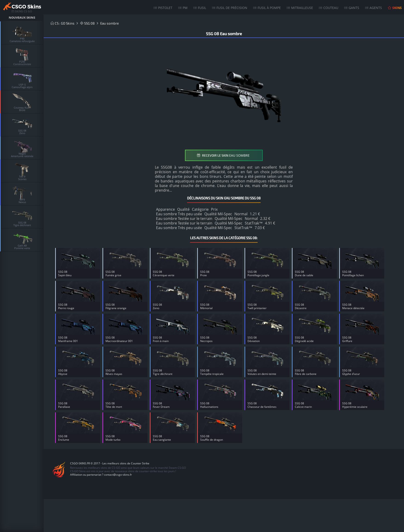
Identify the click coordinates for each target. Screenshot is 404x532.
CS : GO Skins (63, 23)
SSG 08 (87, 23)
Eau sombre (110, 23)
